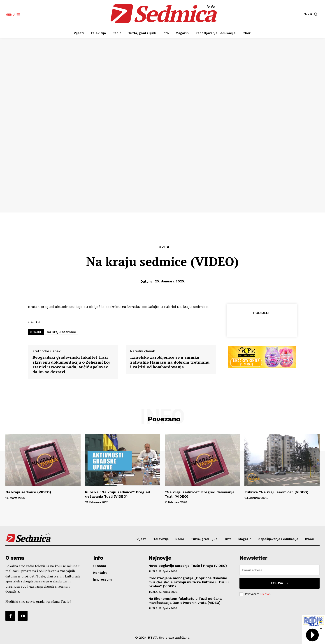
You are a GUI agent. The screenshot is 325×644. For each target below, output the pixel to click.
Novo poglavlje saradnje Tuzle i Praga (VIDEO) (188, 566)
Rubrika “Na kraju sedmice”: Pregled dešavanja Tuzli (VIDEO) (118, 494)
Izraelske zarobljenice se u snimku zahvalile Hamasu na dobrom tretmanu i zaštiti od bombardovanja (170, 362)
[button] (312, 14)
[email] (280, 570)
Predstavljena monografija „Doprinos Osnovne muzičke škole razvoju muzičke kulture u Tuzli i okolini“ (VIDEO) (189, 582)
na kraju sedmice (61, 332)
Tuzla (163, 247)
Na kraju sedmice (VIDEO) (28, 492)
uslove (265, 594)
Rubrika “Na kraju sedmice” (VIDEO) (276, 492)
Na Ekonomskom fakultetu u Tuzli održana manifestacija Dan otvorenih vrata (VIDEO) (185, 601)
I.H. (38, 322)
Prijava (280, 583)
